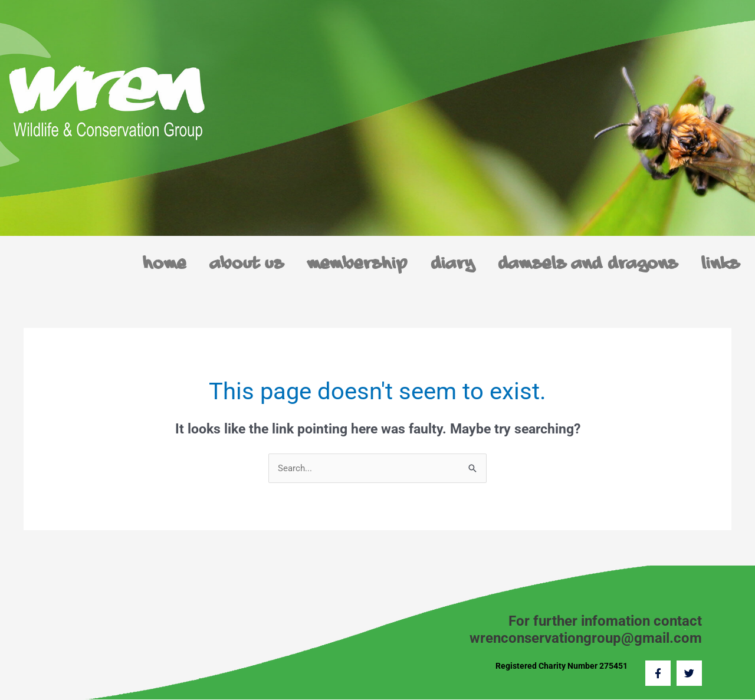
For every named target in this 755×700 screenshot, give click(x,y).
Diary (453, 264)
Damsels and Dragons (588, 264)
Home (165, 264)
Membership (358, 264)
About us (247, 264)
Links (721, 264)
